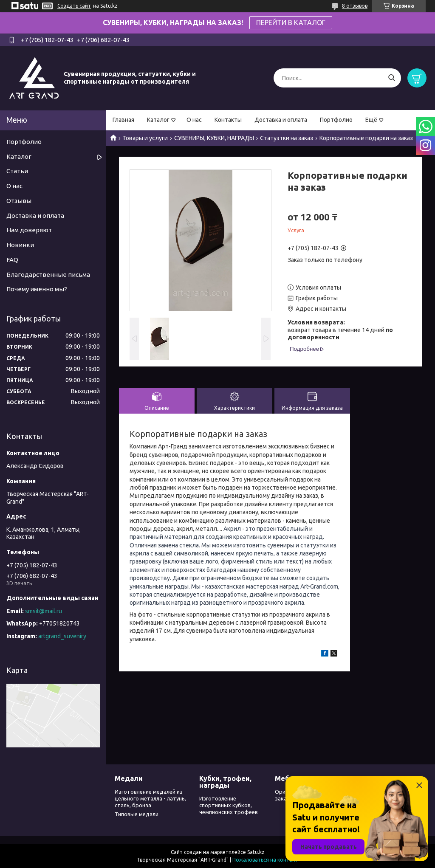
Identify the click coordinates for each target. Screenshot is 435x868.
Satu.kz (256, 852)
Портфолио (336, 120)
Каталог (158, 120)
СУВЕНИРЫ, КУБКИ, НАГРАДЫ (214, 138)
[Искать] (391, 78)
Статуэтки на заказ (287, 138)
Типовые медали (137, 814)
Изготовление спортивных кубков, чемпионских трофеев (229, 805)
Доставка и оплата (281, 120)
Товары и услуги (145, 138)
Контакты (228, 120)
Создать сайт (74, 6)
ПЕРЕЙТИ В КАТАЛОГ (291, 23)
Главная (123, 120)
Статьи (17, 171)
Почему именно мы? (37, 289)
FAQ (12, 260)
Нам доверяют (29, 230)
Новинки (20, 245)
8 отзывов (355, 6)
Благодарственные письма (48, 275)
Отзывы (19, 201)
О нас (194, 120)
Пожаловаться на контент (265, 860)
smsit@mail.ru (44, 611)
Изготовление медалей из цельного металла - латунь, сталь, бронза (150, 799)
